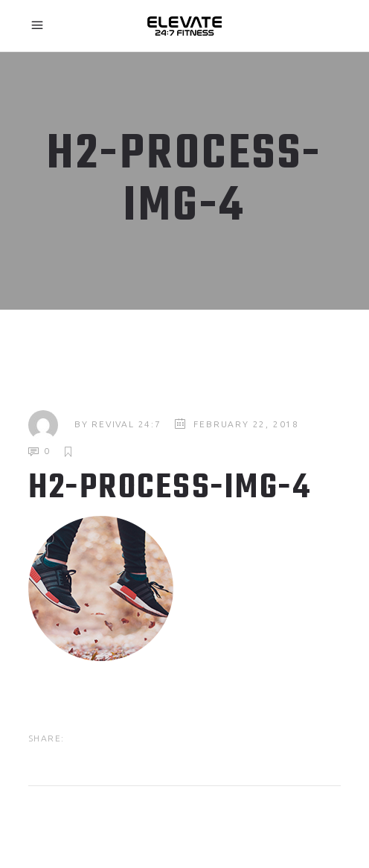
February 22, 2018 (246, 424)
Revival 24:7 (126, 424)
